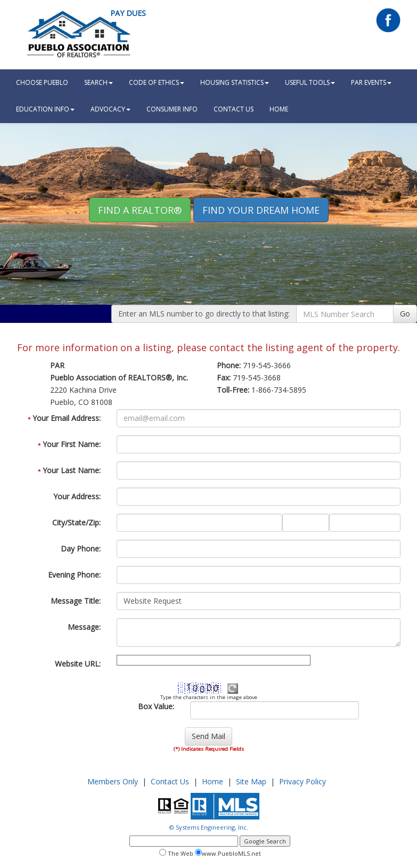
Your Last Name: (69, 470)
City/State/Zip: (76, 522)
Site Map (251, 781)
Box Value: (156, 706)
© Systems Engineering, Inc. (209, 827)
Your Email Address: (64, 418)
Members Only (113, 781)
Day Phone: (81, 549)
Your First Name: (69, 444)
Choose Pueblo (42, 82)
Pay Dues (128, 13)
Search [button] (99, 82)
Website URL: (78, 664)
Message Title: (76, 601)
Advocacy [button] (111, 109)
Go (405, 314)
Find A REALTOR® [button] (140, 210)
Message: (84, 627)
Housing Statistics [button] (235, 82)
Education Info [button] (45, 109)
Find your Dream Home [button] (261, 210)
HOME (279, 109)
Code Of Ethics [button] (157, 82)
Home (212, 781)
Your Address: (77, 496)
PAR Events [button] (371, 82)
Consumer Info (172, 109)
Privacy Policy (302, 781)
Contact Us (234, 109)
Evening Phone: (74, 575)
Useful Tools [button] (310, 82)
